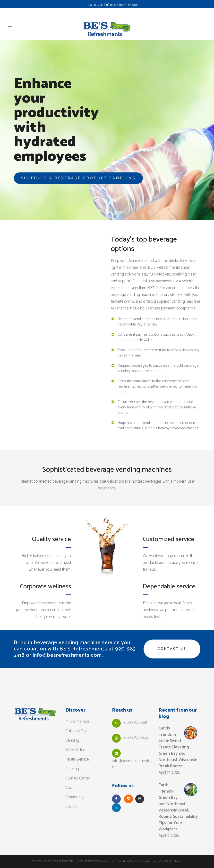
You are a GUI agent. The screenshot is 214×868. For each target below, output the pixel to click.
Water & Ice (75, 750)
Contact (72, 807)
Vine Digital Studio (170, 861)
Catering (72, 769)
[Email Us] (116, 753)
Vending (72, 740)
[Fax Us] (116, 738)
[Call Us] (116, 723)
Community (75, 797)
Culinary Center (78, 778)
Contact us (172, 649)
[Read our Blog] (140, 799)
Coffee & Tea (76, 731)
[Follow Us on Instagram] (128, 799)
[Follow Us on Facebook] (116, 799)
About (71, 788)
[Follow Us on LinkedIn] (116, 808)
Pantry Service (77, 759)
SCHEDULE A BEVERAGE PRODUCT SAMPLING (78, 178)
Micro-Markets (77, 722)
